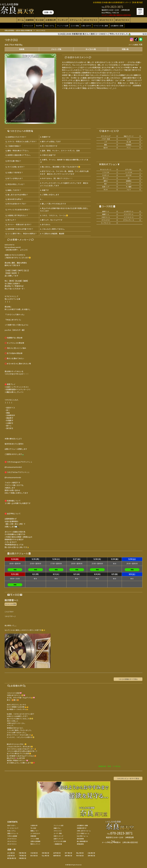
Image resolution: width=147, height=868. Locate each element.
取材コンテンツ (35, 844)
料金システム (50, 26)
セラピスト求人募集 (101, 26)
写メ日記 (40, 20)
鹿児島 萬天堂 (12, 858)
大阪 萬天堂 (34, 853)
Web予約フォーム (82, 836)
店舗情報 (30, 20)
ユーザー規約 (58, 833)
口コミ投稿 (75, 26)
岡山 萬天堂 (80, 853)
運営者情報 (80, 839)
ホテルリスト (28, 26)
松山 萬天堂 (45, 856)
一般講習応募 (58, 844)
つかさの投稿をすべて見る (128, 679)
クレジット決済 (63, 26)
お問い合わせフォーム (84, 831)
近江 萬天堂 (11, 853)
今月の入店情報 (12, 836)
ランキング (63, 20)
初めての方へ (11, 825)
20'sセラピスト (91, 20)
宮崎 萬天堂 (91, 856)
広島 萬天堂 (91, 853)
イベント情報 (35, 839)
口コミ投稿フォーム (83, 833)
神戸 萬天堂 (68, 853)
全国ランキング (58, 839)
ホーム (21, 20)
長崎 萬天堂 (68, 856)
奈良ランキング (58, 836)
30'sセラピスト (106, 20)
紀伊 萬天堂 (57, 853)
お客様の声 (51, 20)
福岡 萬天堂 (57, 856)
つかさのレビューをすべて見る (128, 778)
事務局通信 (80, 844)
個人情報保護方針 (82, 841)
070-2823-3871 (114, 7)
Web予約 (39, 26)
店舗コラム (57, 828)
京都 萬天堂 (22, 853)
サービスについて (13, 828)
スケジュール (76, 20)
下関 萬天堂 (22, 856)
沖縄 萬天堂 (22, 858)
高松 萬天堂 (34, 856)
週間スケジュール (13, 833)
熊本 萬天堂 (80, 856)
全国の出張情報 (35, 841)
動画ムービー (35, 831)
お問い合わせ (86, 26)
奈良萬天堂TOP (82, 828)
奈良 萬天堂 (45, 853)
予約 (15, 570)
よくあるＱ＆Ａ (35, 833)
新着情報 (33, 836)
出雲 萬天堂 (11, 856)
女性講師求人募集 (117, 26)
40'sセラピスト (122, 20)
